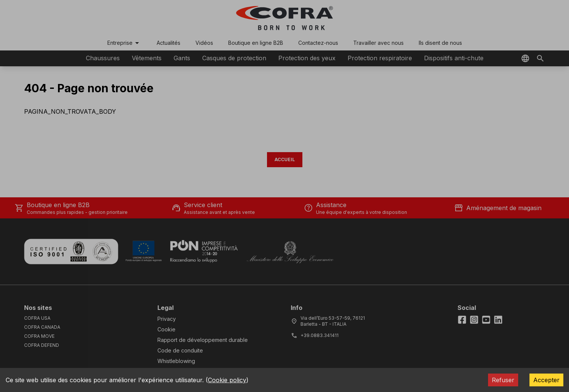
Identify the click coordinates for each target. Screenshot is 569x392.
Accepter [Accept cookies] (546, 380)
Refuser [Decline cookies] (503, 380)
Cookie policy (227, 380)
